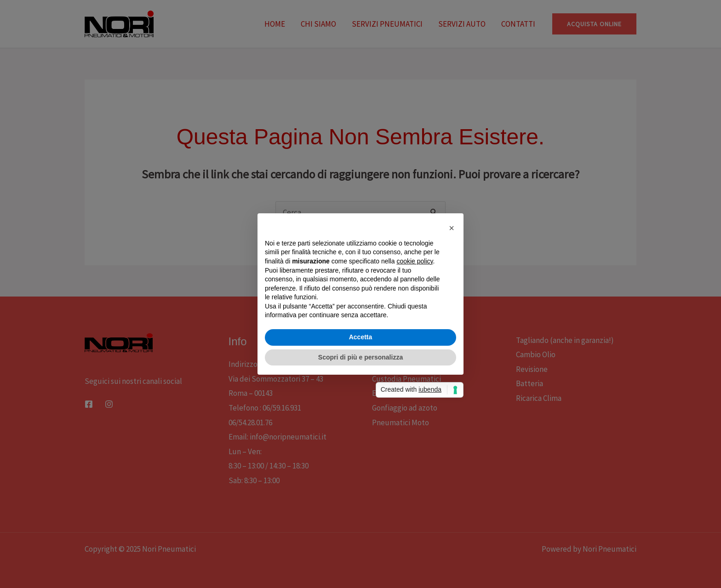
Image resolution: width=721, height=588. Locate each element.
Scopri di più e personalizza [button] (360, 357)
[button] (452, 228)
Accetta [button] (361, 337)
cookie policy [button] (415, 261)
